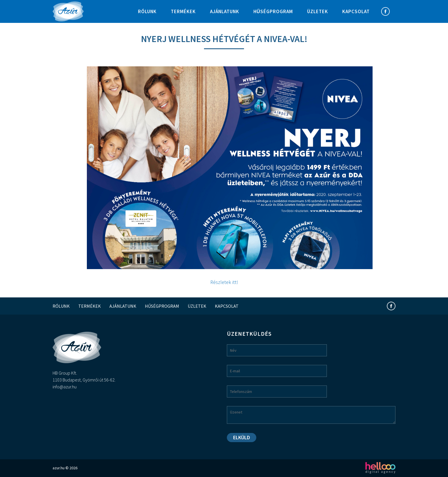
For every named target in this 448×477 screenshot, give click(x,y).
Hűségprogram (273, 11)
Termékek (183, 11)
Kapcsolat (356, 11)
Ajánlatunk (225, 11)
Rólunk (147, 11)
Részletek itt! (224, 282)
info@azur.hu (65, 387)
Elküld (242, 437)
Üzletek (318, 11)
